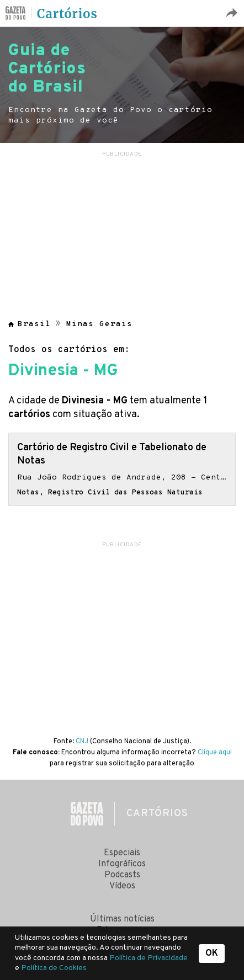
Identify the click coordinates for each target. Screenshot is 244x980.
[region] (122, 228)
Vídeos (122, 886)
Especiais (122, 853)
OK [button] (212, 954)
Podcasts (122, 875)
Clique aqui (215, 753)
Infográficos (122, 864)
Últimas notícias (122, 919)
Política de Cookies (54, 968)
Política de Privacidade (148, 958)
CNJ (82, 742)
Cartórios (67, 14)
